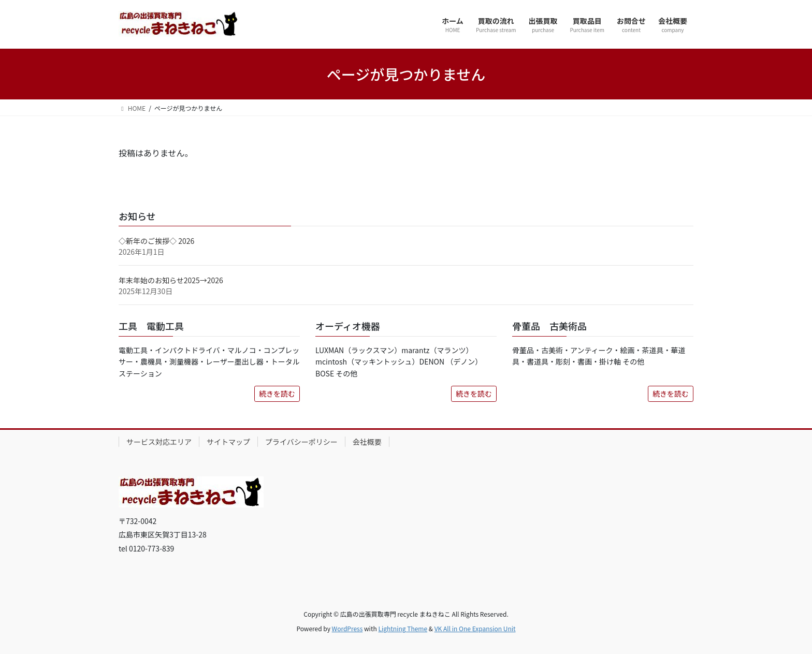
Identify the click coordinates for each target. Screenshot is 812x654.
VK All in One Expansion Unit (475, 628)
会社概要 (367, 442)
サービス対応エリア (159, 442)
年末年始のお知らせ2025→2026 (171, 280)
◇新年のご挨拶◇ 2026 (156, 241)
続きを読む (277, 394)
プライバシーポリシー (301, 442)
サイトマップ (228, 442)
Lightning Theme (403, 628)
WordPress (347, 628)
